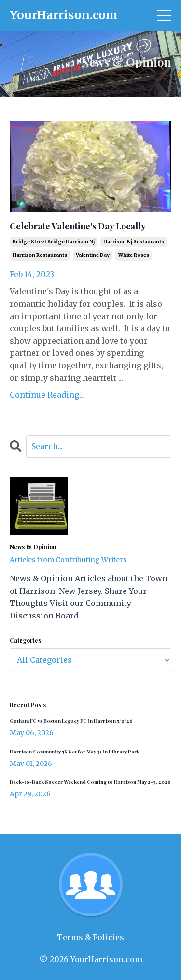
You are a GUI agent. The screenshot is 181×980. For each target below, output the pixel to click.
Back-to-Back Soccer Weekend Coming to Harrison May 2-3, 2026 (90, 782)
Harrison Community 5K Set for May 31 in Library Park (75, 752)
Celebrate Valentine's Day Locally (78, 227)
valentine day (93, 255)
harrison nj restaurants (134, 242)
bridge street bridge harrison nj (54, 242)
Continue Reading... (47, 395)
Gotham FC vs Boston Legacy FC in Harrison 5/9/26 (71, 721)
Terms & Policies (90, 937)
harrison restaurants (40, 255)
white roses (134, 255)
